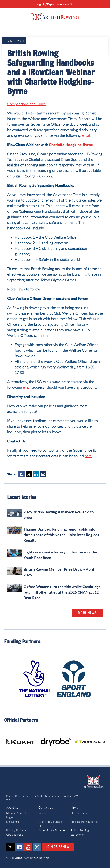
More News (87, 613)
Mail (43, 474)
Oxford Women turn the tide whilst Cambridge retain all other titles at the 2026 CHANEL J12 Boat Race (62, 592)
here (88, 456)
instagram (37, 847)
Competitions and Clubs (26, 104)
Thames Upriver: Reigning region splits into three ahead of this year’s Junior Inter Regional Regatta (62, 535)
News (74, 807)
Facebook (22, 474)
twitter (10, 847)
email (86, 135)
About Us (12, 807)
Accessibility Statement (53, 830)
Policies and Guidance (84, 822)
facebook (19, 847)
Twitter (29, 474)
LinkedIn (36, 474)
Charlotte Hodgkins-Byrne (71, 145)
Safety (42, 813)
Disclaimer (13, 822)
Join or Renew (58, 847)
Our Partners (79, 813)
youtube (28, 847)
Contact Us (46, 807)
